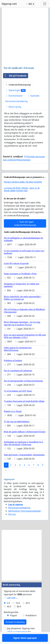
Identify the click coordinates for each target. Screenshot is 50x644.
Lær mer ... (11, 605)
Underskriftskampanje (18, 85)
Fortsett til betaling (15, 630)
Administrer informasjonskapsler (25, 519)
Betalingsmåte (11, 620)
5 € (8, 611)
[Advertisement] (25, 37)
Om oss (12, 522)
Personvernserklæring (16, 101)
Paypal (13, 623)
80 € (19, 614)
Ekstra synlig (13, 107)
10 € (18, 611)
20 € (28, 611)
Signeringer (15, 90)
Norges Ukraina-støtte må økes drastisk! (23, 190)
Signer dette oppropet (25, 172)
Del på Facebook (15, 76)
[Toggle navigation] (45, 4)
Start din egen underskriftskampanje (25, 231)
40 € (9, 614)
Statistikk (33, 96)
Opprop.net (9, 4)
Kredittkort (31, 623)
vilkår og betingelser (17, 639)
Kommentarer (14, 96)
